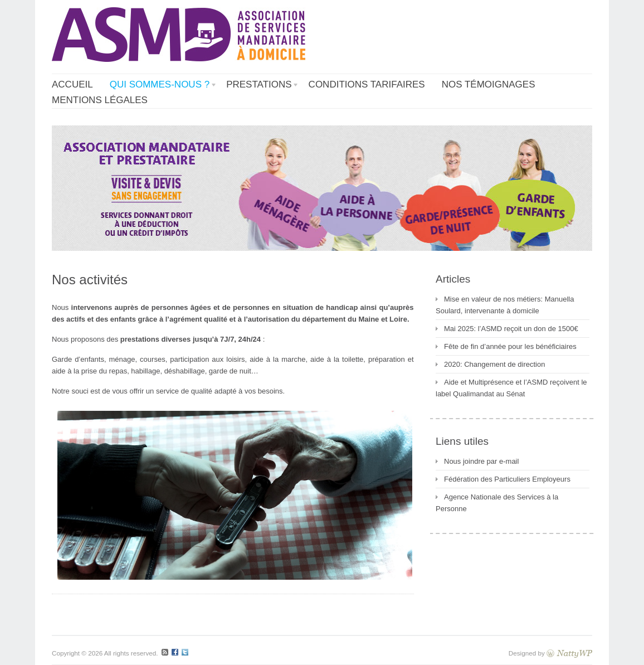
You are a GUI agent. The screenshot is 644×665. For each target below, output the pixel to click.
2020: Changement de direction (494, 364)
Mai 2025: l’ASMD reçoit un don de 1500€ (511, 329)
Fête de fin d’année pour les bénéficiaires (510, 346)
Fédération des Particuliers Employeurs (507, 479)
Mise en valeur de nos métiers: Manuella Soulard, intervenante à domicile (505, 305)
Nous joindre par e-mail (481, 461)
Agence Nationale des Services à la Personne (497, 503)
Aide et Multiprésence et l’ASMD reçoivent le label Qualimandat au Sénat (511, 388)
